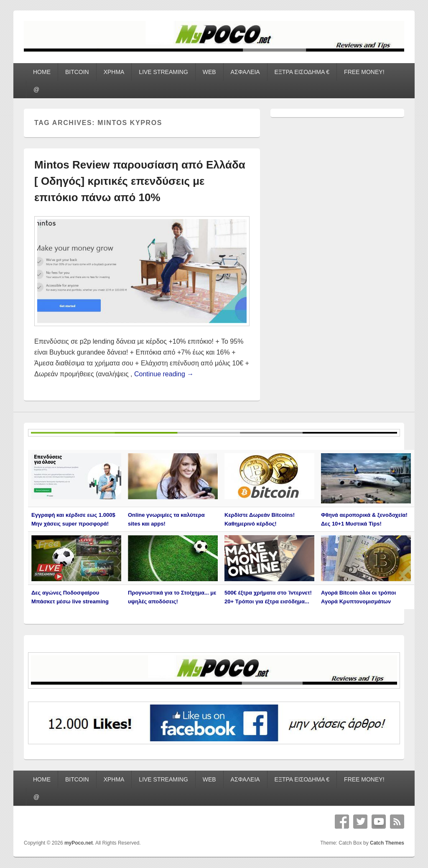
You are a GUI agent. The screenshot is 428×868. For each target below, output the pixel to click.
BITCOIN (77, 72)
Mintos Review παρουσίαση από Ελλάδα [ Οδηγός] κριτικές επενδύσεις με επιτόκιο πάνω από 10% (140, 181)
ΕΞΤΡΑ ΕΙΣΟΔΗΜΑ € (302, 72)
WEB (209, 72)
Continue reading (164, 374)
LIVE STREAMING (163, 72)
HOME (42, 72)
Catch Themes (387, 843)
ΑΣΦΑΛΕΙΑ (245, 72)
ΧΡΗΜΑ (114, 72)
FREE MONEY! (364, 72)
